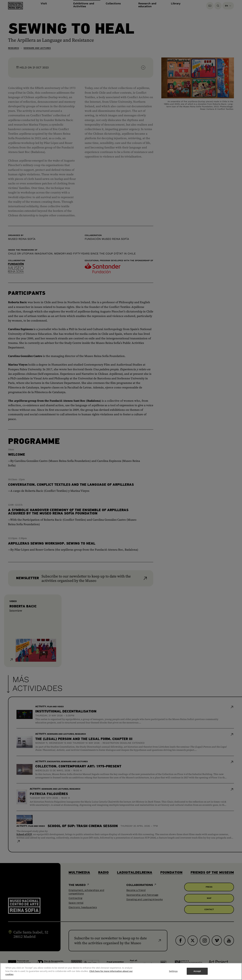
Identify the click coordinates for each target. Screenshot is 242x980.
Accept (197, 974)
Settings (173, 974)
